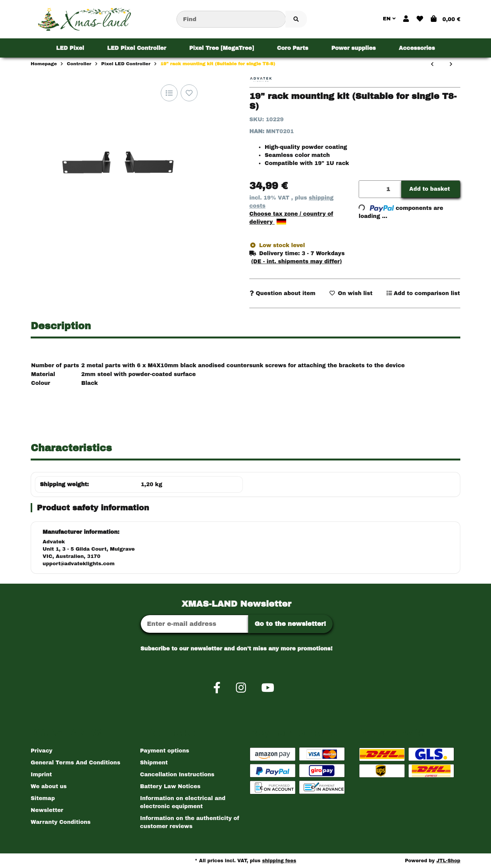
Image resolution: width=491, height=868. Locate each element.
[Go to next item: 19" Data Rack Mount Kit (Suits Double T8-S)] (451, 64)
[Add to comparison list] (169, 93)
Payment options (165, 751)
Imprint (41, 775)
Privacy (42, 751)
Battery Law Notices (170, 786)
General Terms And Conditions (75, 763)
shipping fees (279, 861)
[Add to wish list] (189, 93)
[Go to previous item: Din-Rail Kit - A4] (432, 64)
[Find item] (296, 19)
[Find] (231, 19)
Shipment (154, 763)
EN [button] (389, 19)
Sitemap (43, 798)
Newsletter (47, 810)
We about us (49, 786)
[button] (406, 19)
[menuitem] (70, 48)
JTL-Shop (448, 861)
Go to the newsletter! (290, 624)
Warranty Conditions (61, 822)
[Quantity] (380, 189)
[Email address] (194, 624)
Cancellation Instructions (177, 775)
